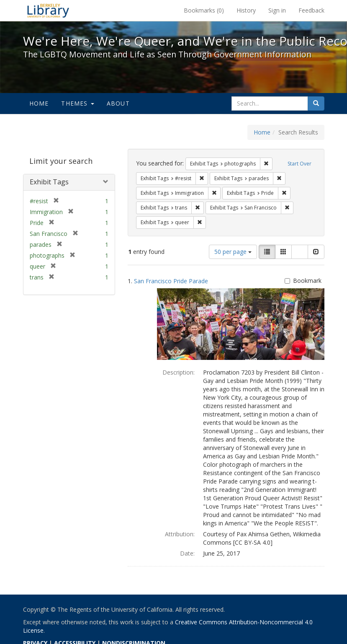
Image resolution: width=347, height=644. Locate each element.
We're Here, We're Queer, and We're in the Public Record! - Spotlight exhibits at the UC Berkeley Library (48, 10)
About (118, 103)
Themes (77, 103)
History (246, 10)
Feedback (311, 10)
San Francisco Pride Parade (171, 281)
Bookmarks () (204, 10)
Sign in (277, 10)
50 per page (233, 252)
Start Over (299, 164)
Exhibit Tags (49, 182)
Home (39, 103)
